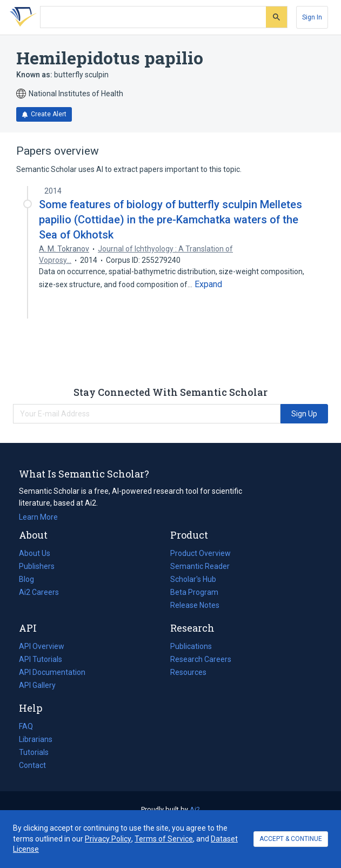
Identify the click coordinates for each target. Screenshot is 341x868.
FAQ (26, 726)
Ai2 (195, 809)
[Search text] (153, 17)
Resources (188, 672)
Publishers (37, 566)
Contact (32, 765)
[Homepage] (21, 17)
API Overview (42, 646)
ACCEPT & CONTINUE (291, 839)
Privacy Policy (108, 839)
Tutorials (34, 752)
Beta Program (194, 592)
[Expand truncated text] (208, 284)
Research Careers (201, 659)
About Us (35, 553)
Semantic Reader (200, 566)
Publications (191, 646)
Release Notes (195, 605)
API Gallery (37, 685)
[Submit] (276, 17)
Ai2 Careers (39, 592)
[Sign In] (312, 17)
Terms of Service (164, 839)
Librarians (36, 739)
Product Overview (200, 553)
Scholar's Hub (193, 579)
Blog (31, 579)
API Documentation (52, 672)
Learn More (38, 517)
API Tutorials (41, 659)
